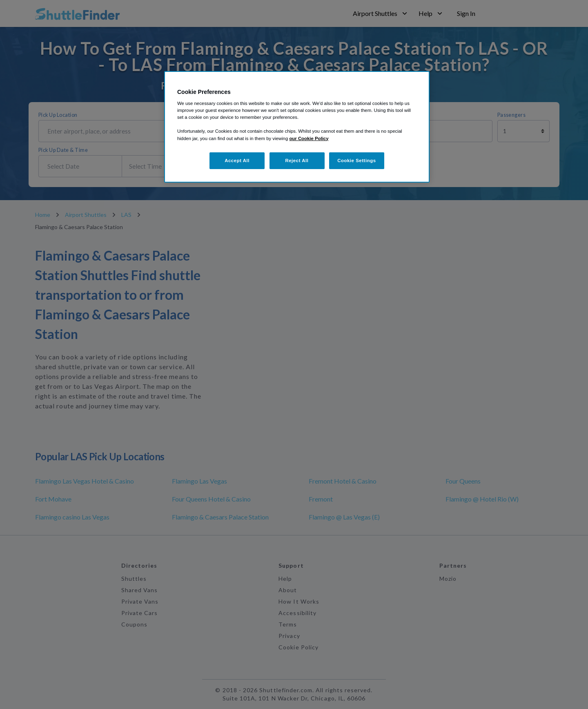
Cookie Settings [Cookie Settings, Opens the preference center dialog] (357, 161)
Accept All (237, 161)
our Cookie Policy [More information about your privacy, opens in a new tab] (309, 138)
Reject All (297, 161)
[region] (297, 127)
